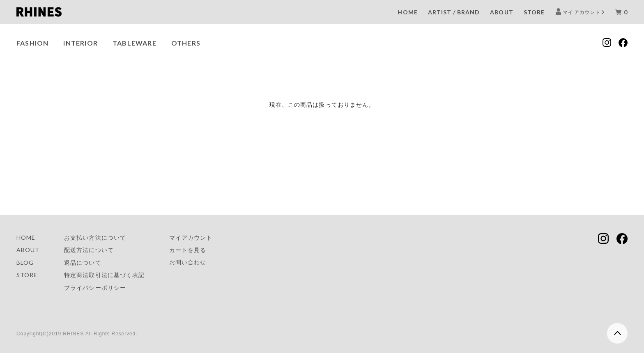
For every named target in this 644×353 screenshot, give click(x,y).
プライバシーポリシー (95, 288)
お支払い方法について (95, 237)
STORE (534, 12)
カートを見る (188, 250)
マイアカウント (191, 237)
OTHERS (186, 43)
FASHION (32, 43)
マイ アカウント (582, 12)
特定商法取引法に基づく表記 (104, 275)
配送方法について (89, 250)
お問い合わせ (188, 262)
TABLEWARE (135, 43)
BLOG (25, 262)
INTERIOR (80, 43)
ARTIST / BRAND (454, 12)
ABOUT (501, 12)
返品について (83, 262)
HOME (407, 12)
